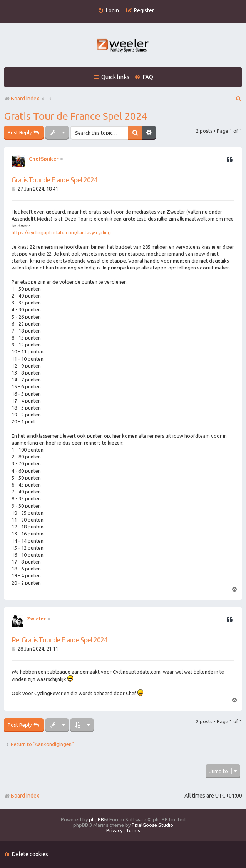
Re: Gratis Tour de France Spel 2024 (59, 640)
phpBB (96, 819)
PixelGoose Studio (152, 825)
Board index (22, 796)
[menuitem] (108, 11)
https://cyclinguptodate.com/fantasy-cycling (61, 232)
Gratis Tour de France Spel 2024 (76, 116)
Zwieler (36, 619)
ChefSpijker (44, 159)
